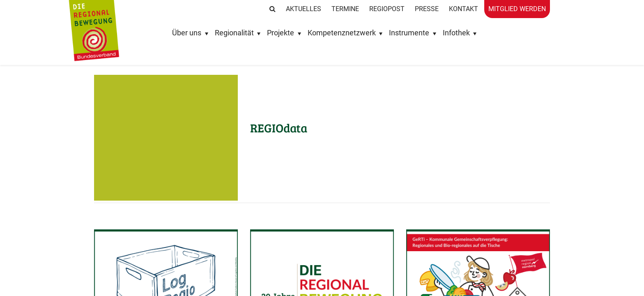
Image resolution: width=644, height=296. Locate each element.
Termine (345, 9)
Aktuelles (304, 9)
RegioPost (387, 9)
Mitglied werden (517, 9)
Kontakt (463, 9)
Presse (427, 9)
